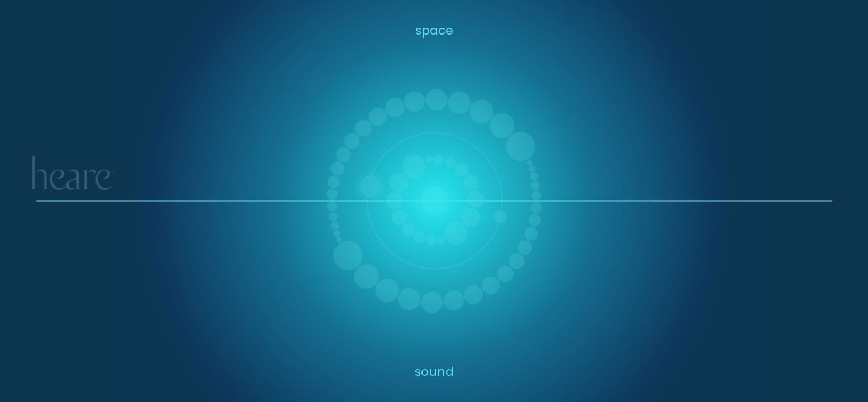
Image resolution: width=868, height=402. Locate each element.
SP (817, 183)
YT (774, 183)
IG (760, 183)
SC (833, 183)
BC (790, 183)
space (434, 30)
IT (804, 183)
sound (434, 372)
